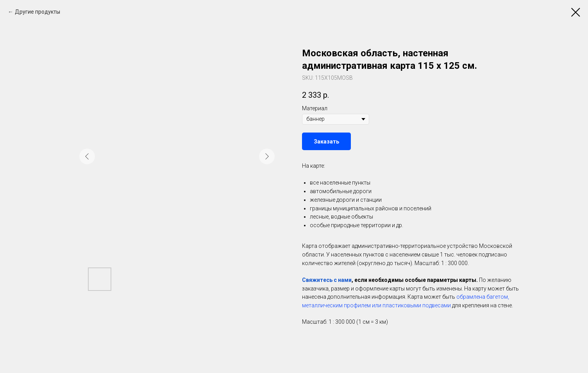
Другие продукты (38, 12)
